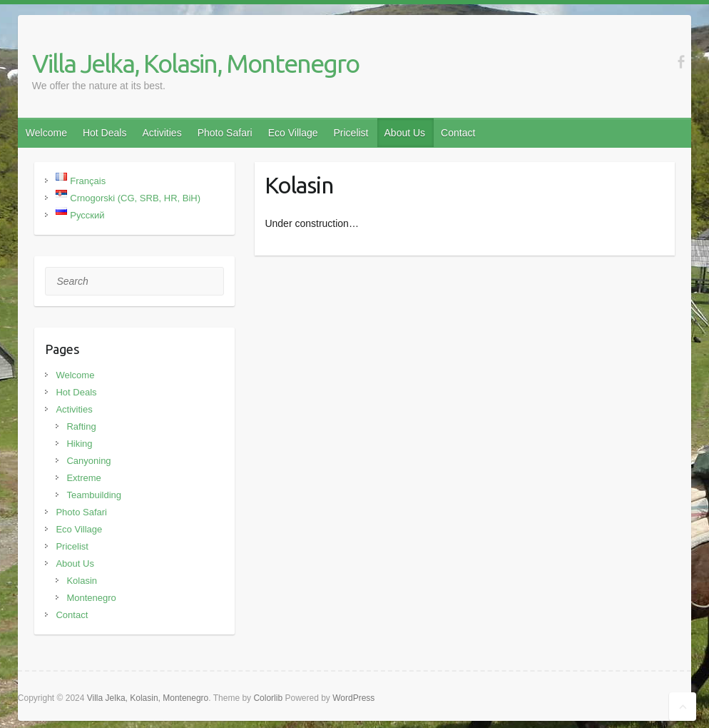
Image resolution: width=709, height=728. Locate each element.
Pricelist (351, 133)
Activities (162, 133)
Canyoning (88, 461)
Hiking (79, 444)
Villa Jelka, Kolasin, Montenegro (195, 63)
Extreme (83, 478)
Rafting (81, 426)
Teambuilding (94, 495)
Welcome (46, 133)
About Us (405, 133)
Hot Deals (104, 133)
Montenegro (91, 598)
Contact (458, 133)
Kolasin (82, 581)
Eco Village (293, 133)
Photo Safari (225, 133)
